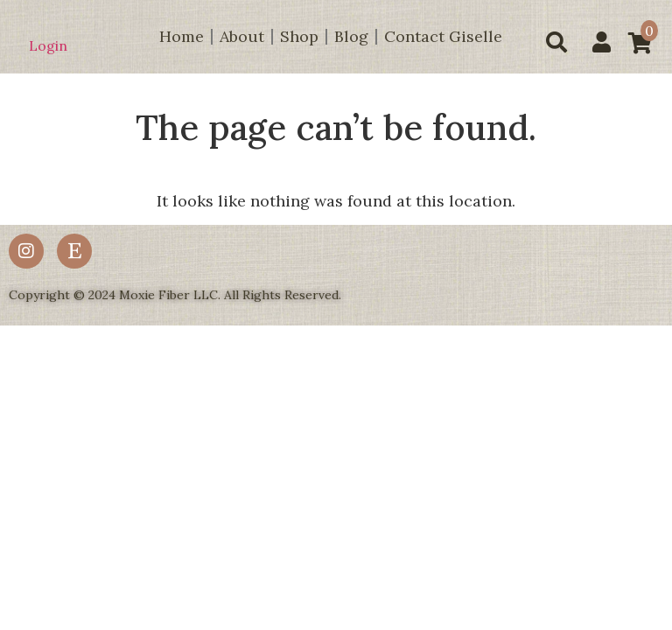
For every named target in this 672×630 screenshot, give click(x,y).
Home (182, 36)
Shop (299, 36)
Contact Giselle (443, 36)
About (242, 36)
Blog (351, 36)
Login (48, 45)
